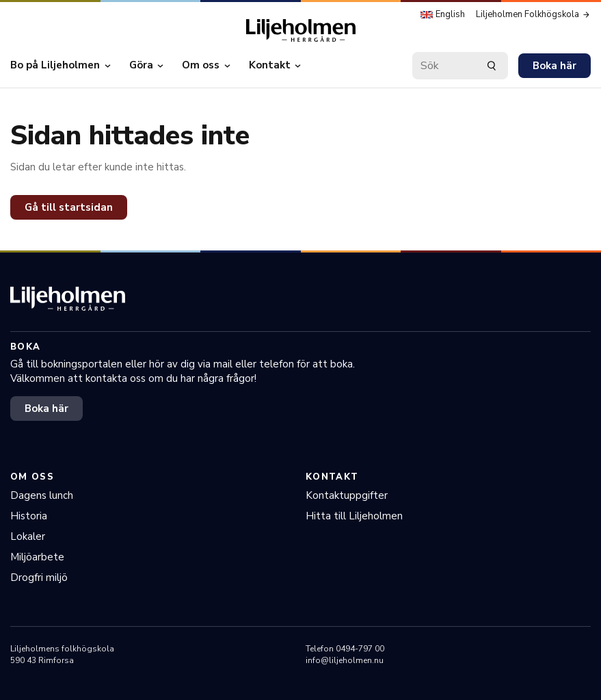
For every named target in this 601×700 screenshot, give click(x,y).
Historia (29, 516)
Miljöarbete (37, 557)
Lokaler (28, 536)
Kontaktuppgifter (347, 495)
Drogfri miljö (39, 578)
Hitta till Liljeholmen (354, 516)
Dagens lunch (42, 495)
